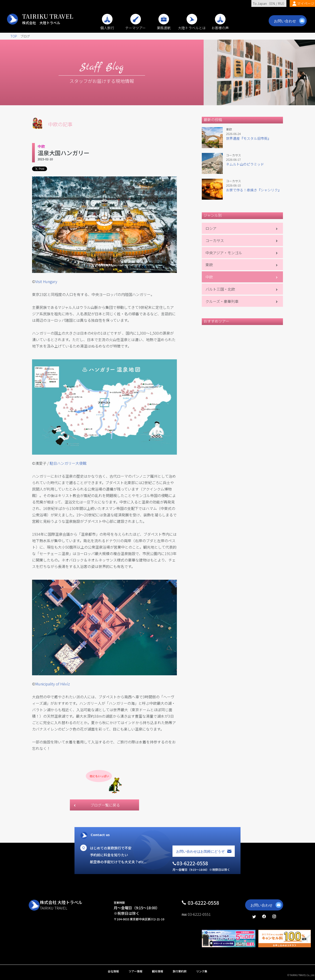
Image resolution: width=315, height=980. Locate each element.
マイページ (306, 3)
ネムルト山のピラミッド (245, 164)
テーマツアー (135, 25)
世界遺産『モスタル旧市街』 (248, 138)
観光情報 (157, 971)
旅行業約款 (180, 971)
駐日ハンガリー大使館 (68, 463)
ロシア (211, 228)
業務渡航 (164, 25)
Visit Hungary (46, 281)
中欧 (209, 277)
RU (280, 3)
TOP (14, 36)
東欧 (209, 265)
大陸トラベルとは (192, 25)
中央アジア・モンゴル (224, 253)
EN (273, 3)
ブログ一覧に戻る (105, 805)
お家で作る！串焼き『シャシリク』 (254, 190)
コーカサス (215, 240)
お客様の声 (220, 25)
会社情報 (113, 971)
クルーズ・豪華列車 (222, 301)
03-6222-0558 (203, 903)
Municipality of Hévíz (53, 684)
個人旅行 (107, 25)
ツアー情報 (135, 971)
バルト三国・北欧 (220, 289)
